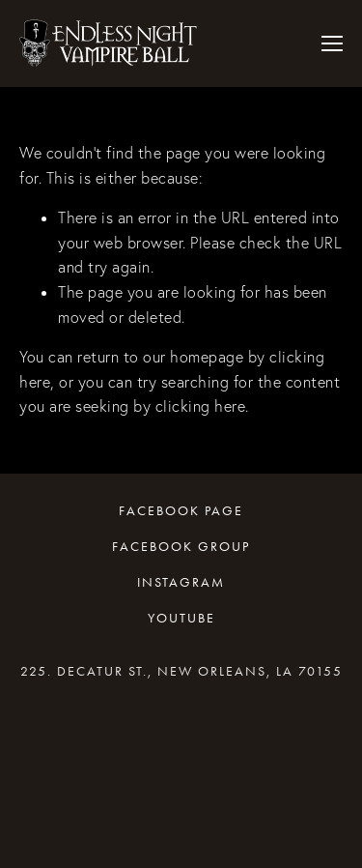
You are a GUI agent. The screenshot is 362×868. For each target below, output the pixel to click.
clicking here (201, 406)
